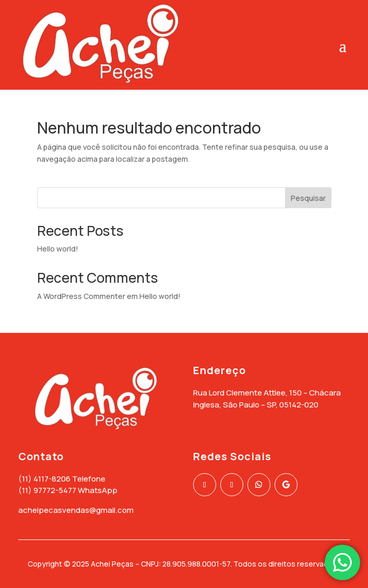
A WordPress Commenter (81, 296)
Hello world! (58, 249)
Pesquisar (308, 198)
